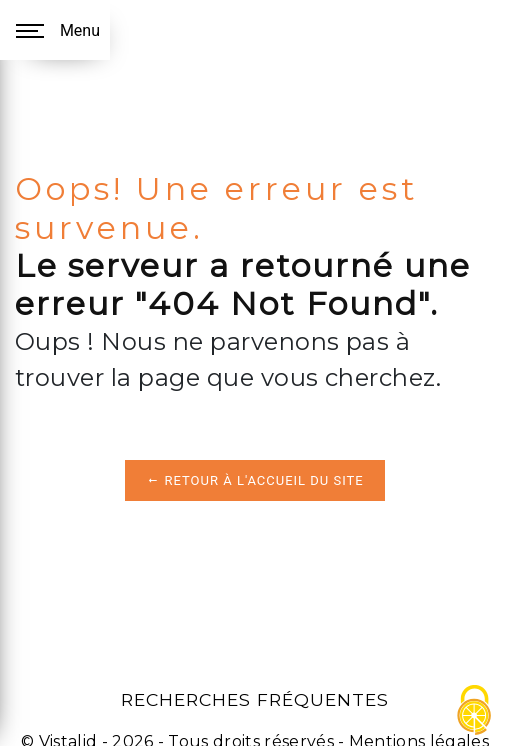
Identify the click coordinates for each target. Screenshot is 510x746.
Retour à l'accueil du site (254, 480)
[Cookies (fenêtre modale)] (475, 711)
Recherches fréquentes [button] (255, 699)
